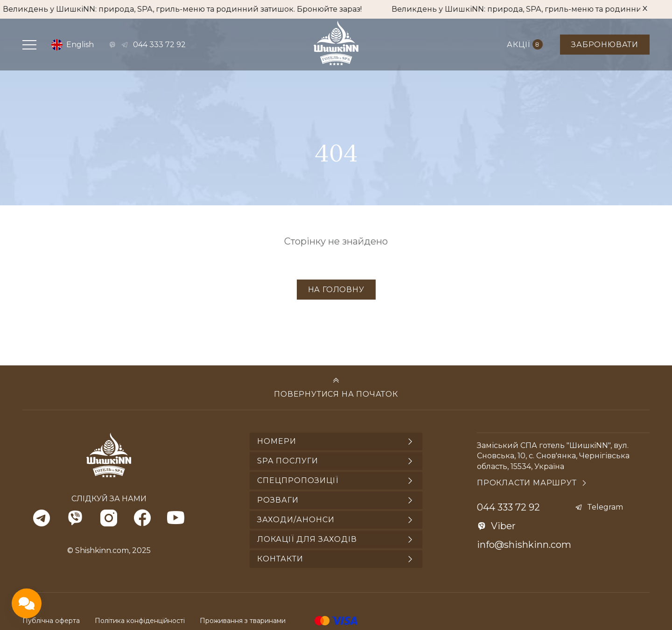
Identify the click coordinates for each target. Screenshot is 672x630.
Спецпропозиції (298, 480)
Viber (503, 526)
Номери (277, 441)
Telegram (605, 507)
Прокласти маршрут (527, 483)
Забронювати (605, 45)
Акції (525, 44)
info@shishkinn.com (524, 545)
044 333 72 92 (159, 45)
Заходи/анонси (296, 520)
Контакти (280, 559)
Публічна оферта (51, 621)
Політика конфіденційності (140, 621)
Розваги (278, 500)
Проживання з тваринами (243, 621)
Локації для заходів (307, 539)
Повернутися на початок (336, 394)
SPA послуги (288, 461)
